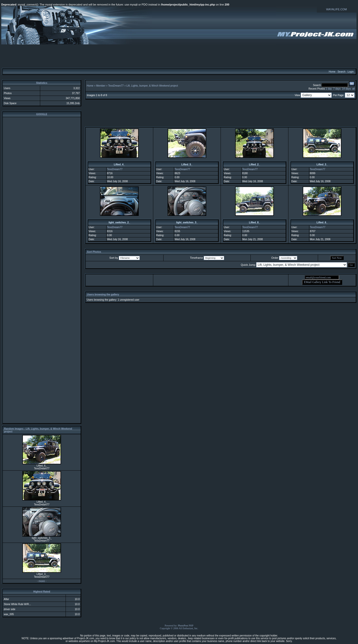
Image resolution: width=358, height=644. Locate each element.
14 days (346, 89)
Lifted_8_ (254, 222)
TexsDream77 (116, 86)
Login (350, 72)
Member (101, 86)
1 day (329, 89)
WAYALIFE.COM (336, 9)
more (42, 581)
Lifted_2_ (254, 165)
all (353, 89)
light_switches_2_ (119, 222)
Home (332, 72)
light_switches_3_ (187, 222)
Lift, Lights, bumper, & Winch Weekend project (152, 86)
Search (341, 72)
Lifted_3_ (322, 165)
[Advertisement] (179, 56)
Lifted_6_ (322, 222)
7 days (337, 89)
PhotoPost (183, 626)
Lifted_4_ (119, 165)
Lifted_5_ (187, 165)
